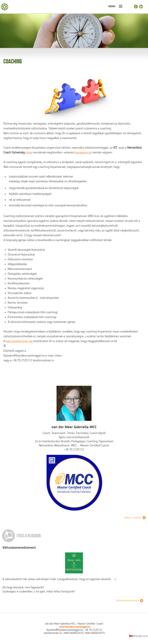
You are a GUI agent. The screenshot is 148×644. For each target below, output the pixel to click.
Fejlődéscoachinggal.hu (23, 7)
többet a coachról (132, 518)
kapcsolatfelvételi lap (19, 341)
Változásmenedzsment (19, 548)
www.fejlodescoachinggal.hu (75, 627)
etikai (29, 152)
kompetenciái (83, 152)
